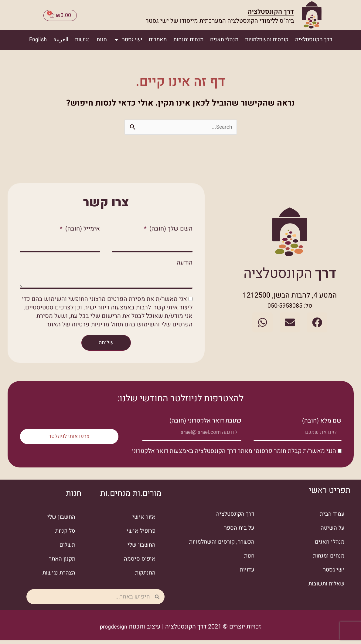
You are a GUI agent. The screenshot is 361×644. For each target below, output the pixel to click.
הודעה (185, 263)
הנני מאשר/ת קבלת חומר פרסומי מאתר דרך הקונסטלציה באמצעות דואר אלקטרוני (234, 455)
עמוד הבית (331, 518)
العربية (61, 38)
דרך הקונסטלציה (267, 10)
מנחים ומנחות (188, 38)
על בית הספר (238, 532)
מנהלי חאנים (224, 38)
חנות (102, 38)
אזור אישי (143, 521)
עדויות (247, 574)
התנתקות (144, 577)
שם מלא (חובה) (322, 423)
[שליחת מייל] (290, 323)
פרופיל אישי (140, 535)
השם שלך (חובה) (170, 227)
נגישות (82, 38)
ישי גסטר (128, 38)
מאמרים (158, 38)
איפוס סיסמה (138, 563)
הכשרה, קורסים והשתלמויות (219, 546)
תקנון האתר (61, 563)
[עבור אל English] (38, 38)
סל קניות (65, 535)
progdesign (114, 631)
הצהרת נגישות (58, 577)
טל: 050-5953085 (290, 308)
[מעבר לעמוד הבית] (313, 15)
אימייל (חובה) (82, 227)
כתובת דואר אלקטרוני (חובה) (205, 423)
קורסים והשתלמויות (267, 38)
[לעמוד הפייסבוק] (312, 323)
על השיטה (332, 532)
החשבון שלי (140, 549)
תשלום (67, 549)
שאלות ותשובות (325, 588)
